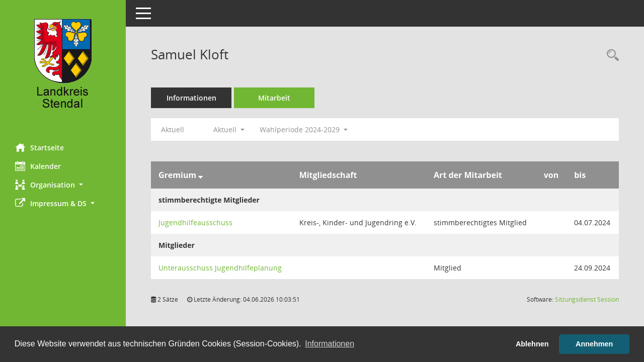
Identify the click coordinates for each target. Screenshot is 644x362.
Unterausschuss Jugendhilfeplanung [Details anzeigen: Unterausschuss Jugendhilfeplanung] (220, 268)
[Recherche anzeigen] (610, 56)
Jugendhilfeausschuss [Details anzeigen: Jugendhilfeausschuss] (195, 222)
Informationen (191, 98)
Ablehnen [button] (532, 344)
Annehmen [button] (594, 344)
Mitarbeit (274, 98)
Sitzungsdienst (587, 299)
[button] (63, 185)
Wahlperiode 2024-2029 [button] (304, 129)
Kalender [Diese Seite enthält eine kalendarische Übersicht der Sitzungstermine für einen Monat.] (38, 166)
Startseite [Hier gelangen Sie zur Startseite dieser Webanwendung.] (39, 147)
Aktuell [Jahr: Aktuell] (173, 129)
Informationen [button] (330, 344)
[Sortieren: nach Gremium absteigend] (200, 175)
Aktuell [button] (229, 129)
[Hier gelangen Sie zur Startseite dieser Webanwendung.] (63, 68)
